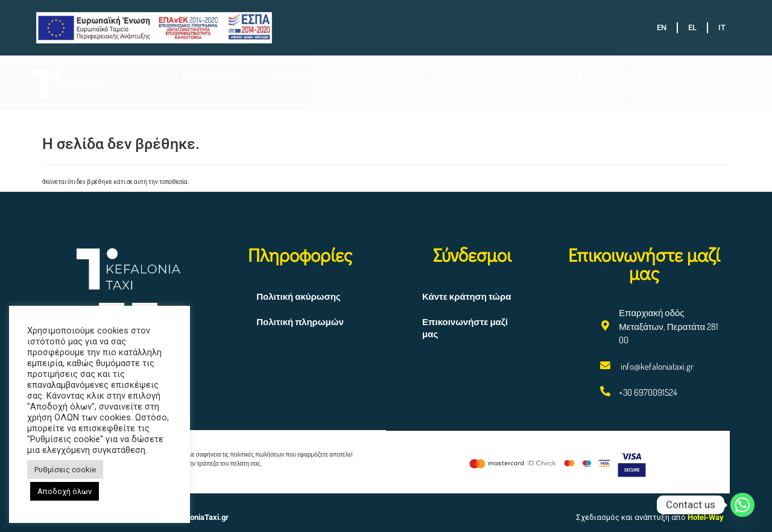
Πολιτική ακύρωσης (298, 296)
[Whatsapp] (742, 505)
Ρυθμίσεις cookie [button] (65, 470)
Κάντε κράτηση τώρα (467, 296)
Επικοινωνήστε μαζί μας (465, 328)
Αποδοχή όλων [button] (65, 491)
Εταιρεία (596, 77)
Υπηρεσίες (292, 77)
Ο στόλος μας (371, 77)
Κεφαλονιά (527, 77)
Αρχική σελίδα (210, 77)
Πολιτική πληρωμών (300, 322)
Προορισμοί (452, 77)
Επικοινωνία (397, 89)
